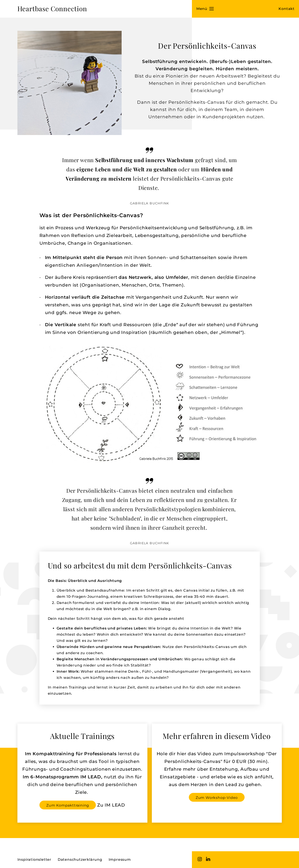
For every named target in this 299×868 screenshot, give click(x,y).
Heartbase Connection (52, 9)
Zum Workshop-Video (217, 798)
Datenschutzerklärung (80, 860)
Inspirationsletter (34, 860)
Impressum (120, 860)
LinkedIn (208, 859)
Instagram (200, 859)
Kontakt (287, 9)
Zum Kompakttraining (68, 805)
